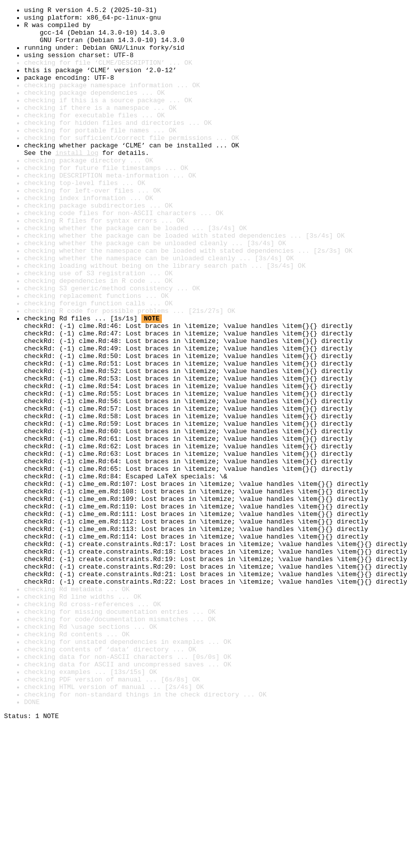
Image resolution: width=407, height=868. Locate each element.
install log (77, 183)
